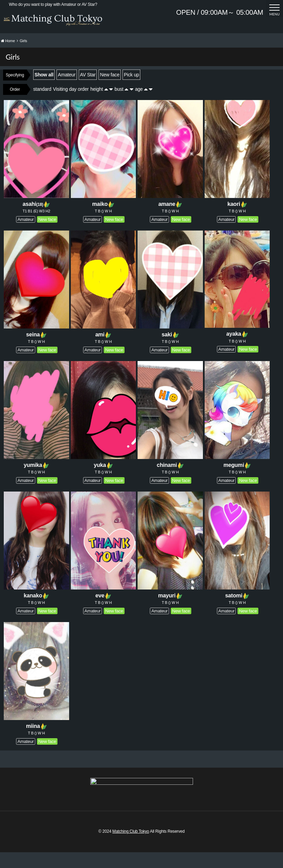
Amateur (67, 90)
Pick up (131, 90)
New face (110, 90)
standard (42, 104)
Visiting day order (71, 104)
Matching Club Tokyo (131, 847)
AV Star (88, 90)
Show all (44, 90)
